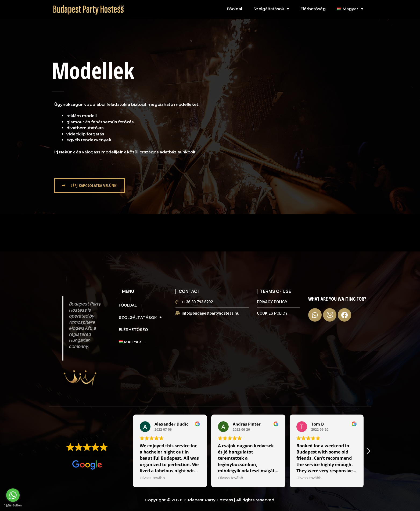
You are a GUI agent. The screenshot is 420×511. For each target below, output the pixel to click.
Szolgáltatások (271, 9)
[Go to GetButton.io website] (13, 505)
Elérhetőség (313, 9)
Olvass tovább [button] (152, 478)
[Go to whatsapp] (13, 495)
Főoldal (234, 9)
